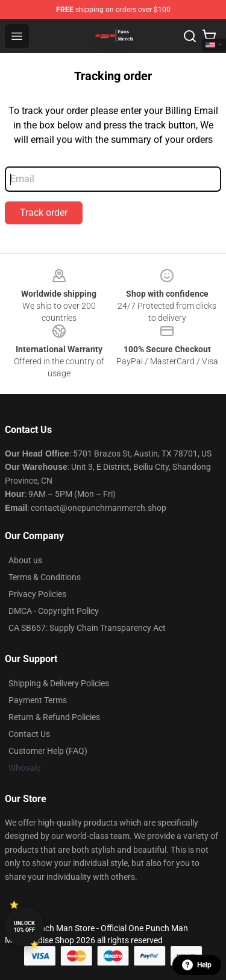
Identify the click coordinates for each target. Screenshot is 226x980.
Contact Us (29, 734)
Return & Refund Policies (54, 717)
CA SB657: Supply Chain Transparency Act (87, 628)
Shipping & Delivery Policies (59, 683)
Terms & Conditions (45, 577)
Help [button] (197, 965)
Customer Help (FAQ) (48, 751)
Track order (44, 213)
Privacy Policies (37, 594)
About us (25, 560)
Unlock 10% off (24, 927)
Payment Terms (38, 700)
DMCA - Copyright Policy (54, 611)
